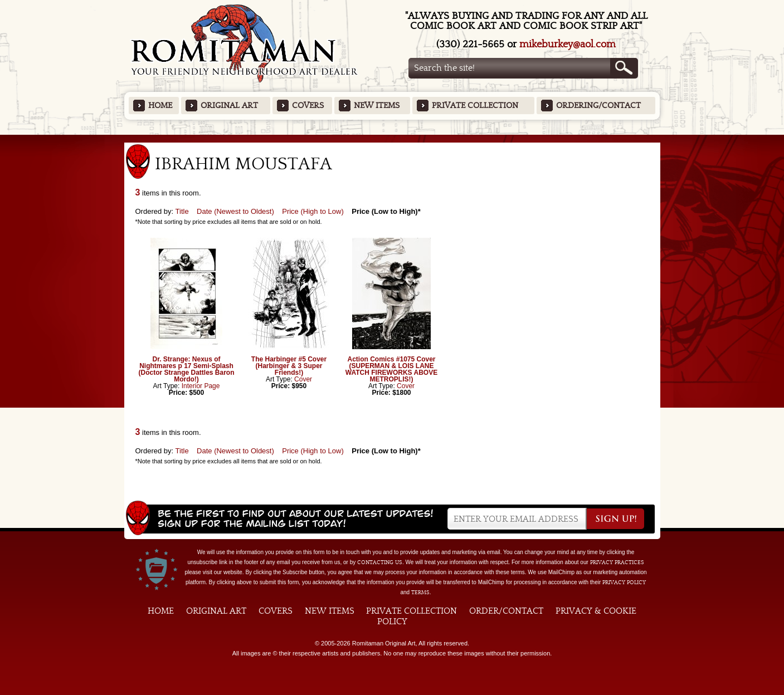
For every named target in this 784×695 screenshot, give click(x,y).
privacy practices (617, 562)
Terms (420, 593)
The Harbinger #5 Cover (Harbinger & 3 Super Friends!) (289, 366)
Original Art (229, 106)
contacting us (380, 562)
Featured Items (392, 138)
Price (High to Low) (313, 211)
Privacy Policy (624, 583)
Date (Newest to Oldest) (235, 211)
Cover (303, 379)
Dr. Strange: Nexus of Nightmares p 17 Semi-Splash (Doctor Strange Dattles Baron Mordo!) (186, 369)
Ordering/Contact (598, 106)
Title (182, 211)
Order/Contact (506, 611)
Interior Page (201, 386)
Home (160, 106)
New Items (377, 106)
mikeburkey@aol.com (568, 44)
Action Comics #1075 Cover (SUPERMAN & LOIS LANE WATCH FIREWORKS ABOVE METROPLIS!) (391, 369)
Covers (308, 106)
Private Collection (475, 106)
